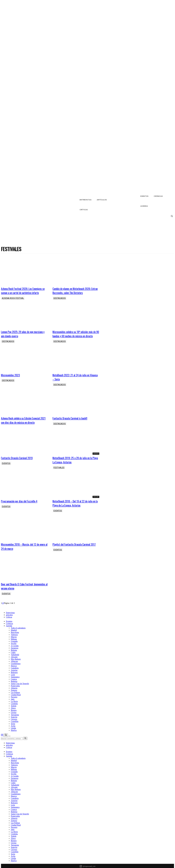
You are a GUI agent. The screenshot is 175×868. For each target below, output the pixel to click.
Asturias (14, 678)
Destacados (60, 298)
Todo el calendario (18, 635)
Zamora (14, 698)
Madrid (14, 638)
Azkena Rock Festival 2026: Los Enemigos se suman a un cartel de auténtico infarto (23, 291)
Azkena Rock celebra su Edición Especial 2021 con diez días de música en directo (23, 424)
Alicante (14, 664)
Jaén (13, 707)
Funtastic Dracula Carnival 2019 (18, 462)
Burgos (14, 718)
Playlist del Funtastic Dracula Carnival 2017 (73, 550)
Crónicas (9, 631)
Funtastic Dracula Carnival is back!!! (72, 422)
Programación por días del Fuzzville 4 (21, 505)
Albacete (14, 669)
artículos (9, 622)
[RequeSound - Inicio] (10, 616)
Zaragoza (15, 656)
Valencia (14, 642)
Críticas (9, 625)
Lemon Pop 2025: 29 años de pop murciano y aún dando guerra (24, 334)
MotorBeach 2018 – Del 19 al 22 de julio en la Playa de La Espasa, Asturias (75, 507)
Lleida (13, 736)
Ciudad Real (16, 702)
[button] (172, 216)
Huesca (14, 673)
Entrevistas (10, 620)
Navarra (14, 704)
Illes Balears (16, 667)
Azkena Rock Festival (13, 298)
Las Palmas (15, 700)
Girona (14, 720)
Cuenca (14, 687)
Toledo (14, 713)
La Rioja (14, 709)
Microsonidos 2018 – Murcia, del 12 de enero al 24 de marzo (22, 550)
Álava (13, 716)
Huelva (14, 738)
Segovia (14, 725)
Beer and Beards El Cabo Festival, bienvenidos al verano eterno (19, 594)
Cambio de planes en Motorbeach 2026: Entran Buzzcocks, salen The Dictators (74, 291)
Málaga (14, 647)
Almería (14, 696)
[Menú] (9, 744)
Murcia (14, 644)
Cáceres (14, 727)
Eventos (6, 468)
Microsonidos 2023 (11, 379)
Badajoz (14, 689)
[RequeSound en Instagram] (2, 743)
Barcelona (15, 640)
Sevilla (14, 651)
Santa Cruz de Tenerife (20, 691)
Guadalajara (16, 671)
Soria (13, 731)
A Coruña (15, 653)
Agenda (9, 633)
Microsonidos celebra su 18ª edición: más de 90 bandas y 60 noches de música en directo (75, 336)
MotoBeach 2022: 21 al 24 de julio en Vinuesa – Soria (73, 381)
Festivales (59, 472)
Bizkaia (14, 658)
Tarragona (15, 722)
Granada (14, 649)
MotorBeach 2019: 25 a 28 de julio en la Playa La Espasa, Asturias (74, 464)
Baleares (14, 680)
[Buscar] (6, 743)
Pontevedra (15, 693)
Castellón (15, 729)
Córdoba (14, 711)
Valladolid (15, 662)
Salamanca (15, 684)
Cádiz (13, 660)
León (13, 682)
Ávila (13, 733)
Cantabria (15, 676)
